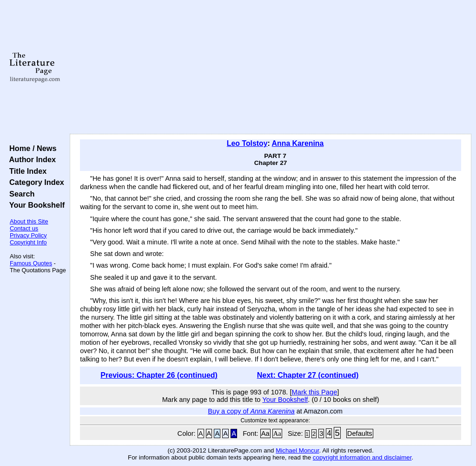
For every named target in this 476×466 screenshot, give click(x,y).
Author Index (30, 159)
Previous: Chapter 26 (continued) (159, 375)
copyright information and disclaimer (362, 457)
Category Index (35, 182)
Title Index (26, 171)
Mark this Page (315, 392)
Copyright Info (28, 242)
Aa (265, 433)
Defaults (360, 433)
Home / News (31, 148)
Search (20, 194)
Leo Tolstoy (247, 143)
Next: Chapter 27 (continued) (308, 375)
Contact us (24, 228)
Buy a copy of (251, 411)
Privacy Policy (28, 235)
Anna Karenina (298, 143)
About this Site (29, 221)
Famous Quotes (31, 263)
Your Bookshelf (35, 205)
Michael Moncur (297, 450)
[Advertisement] (271, 67)
